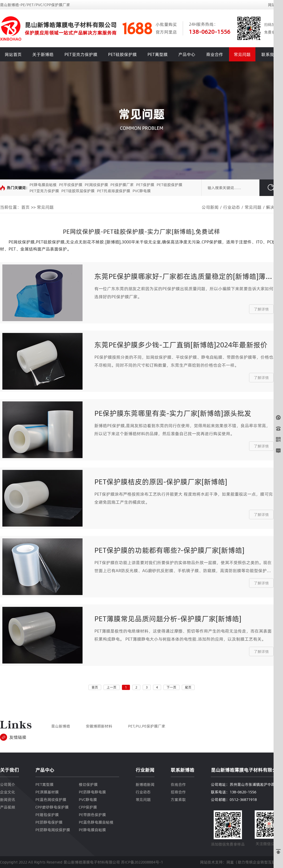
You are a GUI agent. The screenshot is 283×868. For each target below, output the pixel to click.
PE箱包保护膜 (47, 815)
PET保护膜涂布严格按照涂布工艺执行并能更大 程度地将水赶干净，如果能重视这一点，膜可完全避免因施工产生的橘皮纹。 (184, 498)
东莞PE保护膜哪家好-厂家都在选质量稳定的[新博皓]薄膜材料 (183, 276)
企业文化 (8, 792)
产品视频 (8, 807)
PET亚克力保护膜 (81, 54)
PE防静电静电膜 (92, 792)
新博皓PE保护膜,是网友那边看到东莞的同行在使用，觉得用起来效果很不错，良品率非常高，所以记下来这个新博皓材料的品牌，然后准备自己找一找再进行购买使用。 (182, 430)
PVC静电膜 (142, 191)
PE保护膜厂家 (122, 185)
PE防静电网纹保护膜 (53, 830)
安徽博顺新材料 (99, 726)
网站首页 (13, 54)
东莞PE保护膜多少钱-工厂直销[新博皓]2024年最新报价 (181, 345)
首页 (25, 207)
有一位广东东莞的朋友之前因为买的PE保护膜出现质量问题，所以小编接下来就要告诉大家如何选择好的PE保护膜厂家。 (184, 293)
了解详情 (261, 309)
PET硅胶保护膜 (122, 54)
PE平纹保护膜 (71, 185)
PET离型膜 (158, 54)
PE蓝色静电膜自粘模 (96, 822)
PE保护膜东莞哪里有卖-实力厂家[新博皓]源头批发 (173, 413)
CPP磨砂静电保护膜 (52, 807)
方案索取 (178, 800)
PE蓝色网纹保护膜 (51, 800)
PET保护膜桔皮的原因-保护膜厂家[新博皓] (161, 482)
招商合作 (178, 792)
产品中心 (187, 54)
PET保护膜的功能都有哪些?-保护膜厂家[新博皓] (169, 550)
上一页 (112, 687)
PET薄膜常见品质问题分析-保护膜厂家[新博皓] (168, 619)
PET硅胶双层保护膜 (78, 191)
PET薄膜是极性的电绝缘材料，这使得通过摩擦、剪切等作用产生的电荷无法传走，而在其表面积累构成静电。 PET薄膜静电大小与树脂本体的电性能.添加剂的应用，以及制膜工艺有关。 (183, 635)
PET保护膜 (145, 185)
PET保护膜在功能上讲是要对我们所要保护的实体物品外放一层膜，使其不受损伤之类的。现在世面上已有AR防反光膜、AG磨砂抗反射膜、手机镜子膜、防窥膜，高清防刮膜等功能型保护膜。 (183, 567)
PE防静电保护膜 (49, 822)
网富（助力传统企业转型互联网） (255, 862)
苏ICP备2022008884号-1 (142, 862)
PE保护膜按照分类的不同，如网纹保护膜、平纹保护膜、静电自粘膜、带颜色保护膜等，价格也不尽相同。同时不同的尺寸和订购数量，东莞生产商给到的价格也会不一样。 (184, 361)
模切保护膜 (88, 784)
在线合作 (178, 784)
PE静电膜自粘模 (43, 185)
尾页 (188, 687)
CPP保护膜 (88, 807)
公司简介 (8, 784)
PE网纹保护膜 (96, 185)
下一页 (171, 687)
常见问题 (242, 54)
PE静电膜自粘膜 (92, 830)
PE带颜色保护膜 (92, 815)
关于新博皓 (43, 54)
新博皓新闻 (145, 784)
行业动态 (232, 207)
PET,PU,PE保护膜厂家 (147, 726)
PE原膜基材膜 (47, 792)
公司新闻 (210, 207)
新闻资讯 (8, 800)
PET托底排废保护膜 (114, 191)
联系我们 (270, 54)
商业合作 (215, 54)
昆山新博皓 (61, 726)
